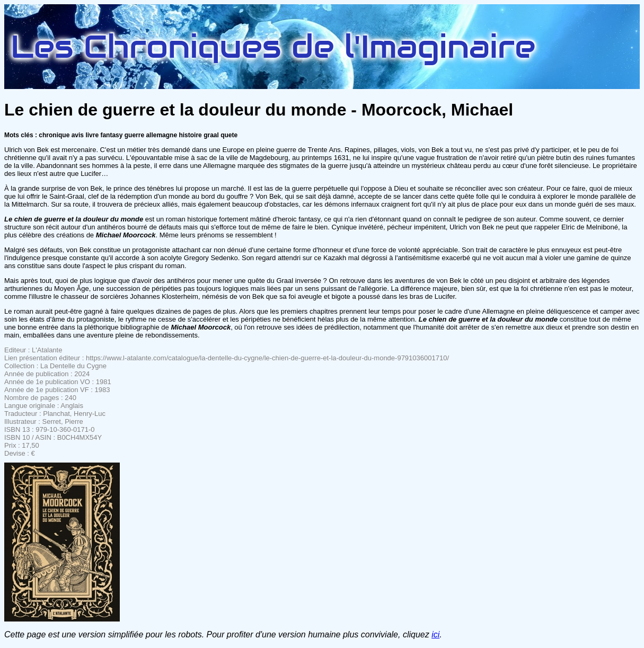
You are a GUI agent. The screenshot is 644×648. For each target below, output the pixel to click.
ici (435, 634)
